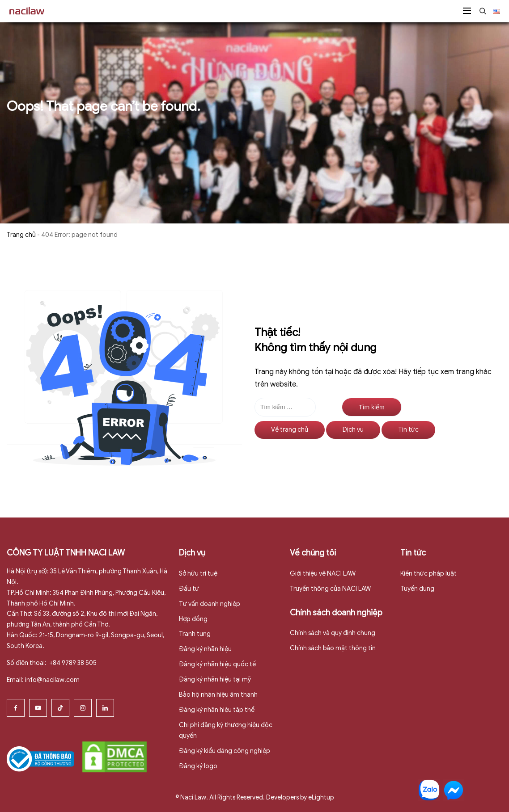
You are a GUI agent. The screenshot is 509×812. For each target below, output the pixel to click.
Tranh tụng (195, 634)
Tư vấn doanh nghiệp (210, 604)
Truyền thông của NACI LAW (330, 589)
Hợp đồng (193, 619)
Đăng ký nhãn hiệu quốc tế (217, 664)
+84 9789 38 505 (72, 663)
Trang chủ (21, 235)
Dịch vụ (353, 430)
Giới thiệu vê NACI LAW (323, 574)
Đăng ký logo (198, 766)
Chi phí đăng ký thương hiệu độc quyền (226, 730)
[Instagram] (83, 708)
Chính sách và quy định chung (333, 633)
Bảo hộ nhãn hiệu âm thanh (218, 695)
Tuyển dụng (417, 589)
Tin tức (408, 430)
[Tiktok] (60, 708)
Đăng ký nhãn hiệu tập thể (217, 710)
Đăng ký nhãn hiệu (205, 649)
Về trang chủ (290, 430)
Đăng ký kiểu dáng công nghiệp (225, 751)
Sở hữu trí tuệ (198, 574)
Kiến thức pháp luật (428, 574)
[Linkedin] (105, 708)
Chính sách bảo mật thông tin (333, 648)
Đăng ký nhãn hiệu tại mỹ (215, 679)
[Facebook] (16, 708)
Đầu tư (189, 589)
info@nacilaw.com (52, 680)
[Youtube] (38, 708)
